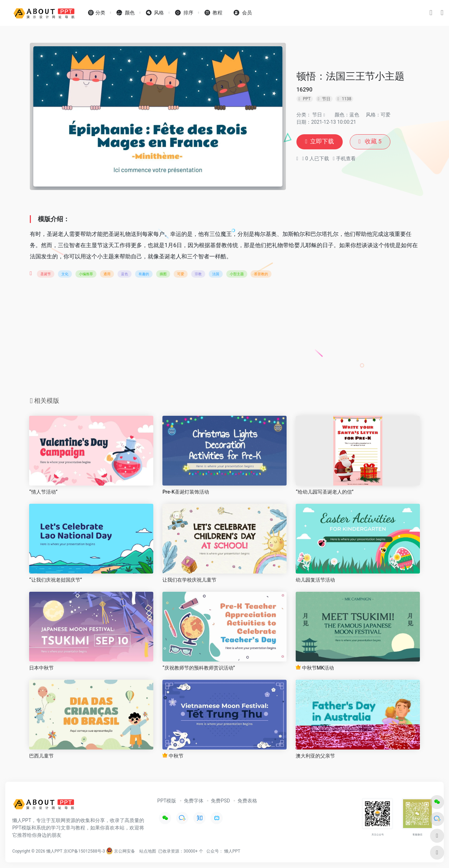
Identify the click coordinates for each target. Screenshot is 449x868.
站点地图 (148, 851)
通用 (107, 274)
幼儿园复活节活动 (315, 580)
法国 (216, 274)
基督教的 (261, 274)
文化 (65, 274)
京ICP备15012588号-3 (84, 851)
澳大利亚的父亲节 (315, 756)
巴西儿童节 (41, 756)
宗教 (198, 274)
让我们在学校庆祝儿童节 (189, 580)
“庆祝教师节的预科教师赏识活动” (199, 668)
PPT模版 (167, 801)
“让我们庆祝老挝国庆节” (56, 580)
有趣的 (144, 274)
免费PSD (220, 801)
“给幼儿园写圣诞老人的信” (325, 492)
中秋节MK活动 (315, 668)
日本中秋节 (41, 668)
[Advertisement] (224, 339)
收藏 (373, 142)
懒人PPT (232, 851)
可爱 (181, 274)
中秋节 (173, 756)
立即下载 (320, 142)
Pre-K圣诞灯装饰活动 (186, 492)
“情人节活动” (43, 492)
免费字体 (194, 801)
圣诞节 (46, 274)
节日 (317, 114)
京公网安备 (120, 851)
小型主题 (237, 274)
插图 (163, 274)
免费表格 (247, 801)
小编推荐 (86, 274)
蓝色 (125, 274)
